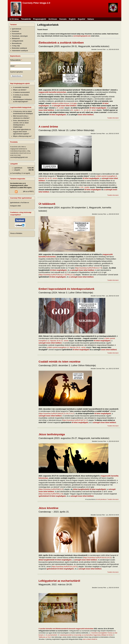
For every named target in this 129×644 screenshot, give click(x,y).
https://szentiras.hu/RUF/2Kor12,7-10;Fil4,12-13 (57, 275)
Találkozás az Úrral (45, 637)
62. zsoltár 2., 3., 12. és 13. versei (84, 110)
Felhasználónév (16, 60)
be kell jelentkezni (101, 499)
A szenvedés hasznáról (21, 87)
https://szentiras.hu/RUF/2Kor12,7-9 (88, 268)
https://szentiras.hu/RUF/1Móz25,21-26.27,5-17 (57, 413)
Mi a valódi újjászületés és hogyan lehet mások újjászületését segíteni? (22, 132)
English (72, 19)
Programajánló (40, 19)
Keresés (63, 19)
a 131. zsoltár (84, 187)
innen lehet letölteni (46, 110)
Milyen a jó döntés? (20, 90)
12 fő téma (14, 19)
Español (82, 19)
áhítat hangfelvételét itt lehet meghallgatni (90, 489)
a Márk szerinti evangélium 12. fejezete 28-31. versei (66, 347)
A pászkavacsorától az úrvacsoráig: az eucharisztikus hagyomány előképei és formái (86, 635)
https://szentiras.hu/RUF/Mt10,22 (51, 489)
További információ (113, 118)
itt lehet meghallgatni (98, 108)
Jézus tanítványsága (52, 434)
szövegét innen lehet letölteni (50, 343)
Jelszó (13, 66)
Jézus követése (48, 508)
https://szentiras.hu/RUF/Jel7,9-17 (75, 420)
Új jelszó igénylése (17, 72)
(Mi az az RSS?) (28, 191)
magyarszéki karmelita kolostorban (52, 92)
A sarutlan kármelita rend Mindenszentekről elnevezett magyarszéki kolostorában (66, 629)
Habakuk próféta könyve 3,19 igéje (64, 103)
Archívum (53, 19)
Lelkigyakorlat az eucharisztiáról (59, 581)
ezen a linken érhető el (90, 639)
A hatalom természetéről (21, 92)
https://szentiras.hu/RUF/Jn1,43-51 (65, 567)
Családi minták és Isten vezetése (60, 362)
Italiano (91, 19)
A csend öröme (48, 127)
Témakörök (26, 19)
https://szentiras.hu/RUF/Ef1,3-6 (51, 494)
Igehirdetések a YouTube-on (20, 203)
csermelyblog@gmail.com (82, 36)
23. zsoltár (60, 108)
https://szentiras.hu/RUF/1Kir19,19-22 (97, 558)
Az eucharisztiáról (52, 635)
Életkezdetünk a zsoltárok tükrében (61, 43)
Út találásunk (47, 204)
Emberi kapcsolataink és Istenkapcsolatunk (66, 289)
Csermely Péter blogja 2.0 (36, 3)
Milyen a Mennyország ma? (22, 136)
